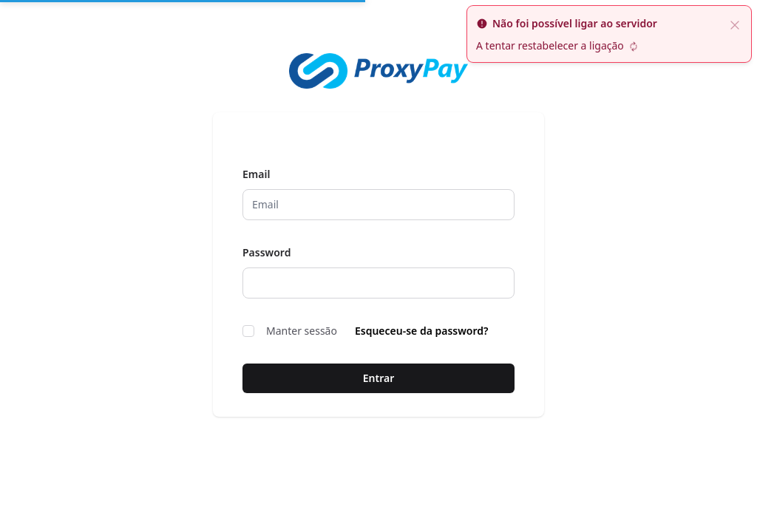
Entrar (379, 378)
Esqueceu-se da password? (422, 331)
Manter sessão (290, 331)
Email (256, 174)
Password (267, 252)
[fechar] (735, 24)
